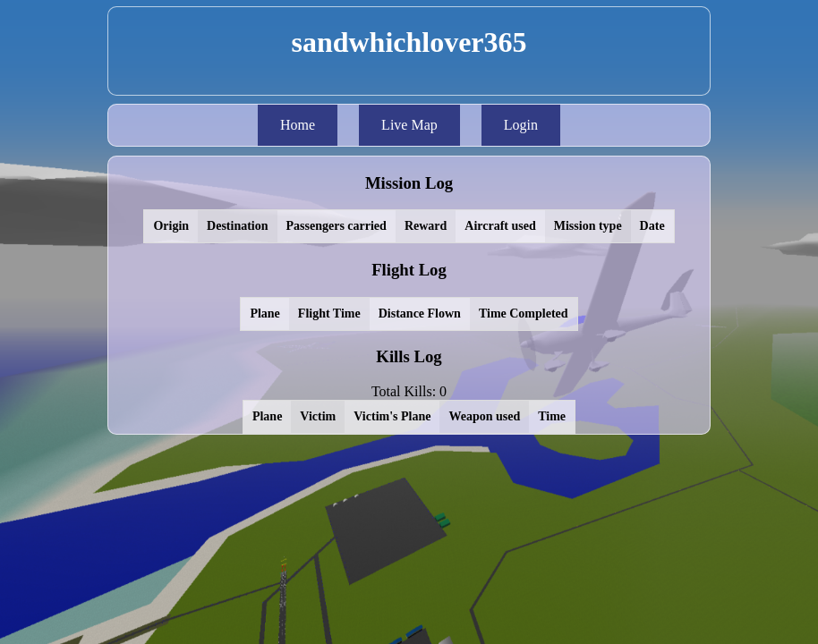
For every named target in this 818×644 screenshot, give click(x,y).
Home (298, 125)
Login (521, 125)
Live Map (409, 125)
